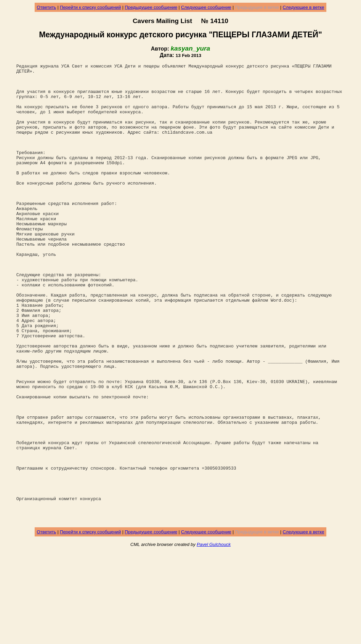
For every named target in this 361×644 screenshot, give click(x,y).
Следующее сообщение (206, 7)
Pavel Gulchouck (214, 636)
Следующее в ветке (303, 7)
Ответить (46, 7)
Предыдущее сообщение (151, 7)
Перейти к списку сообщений (90, 7)
